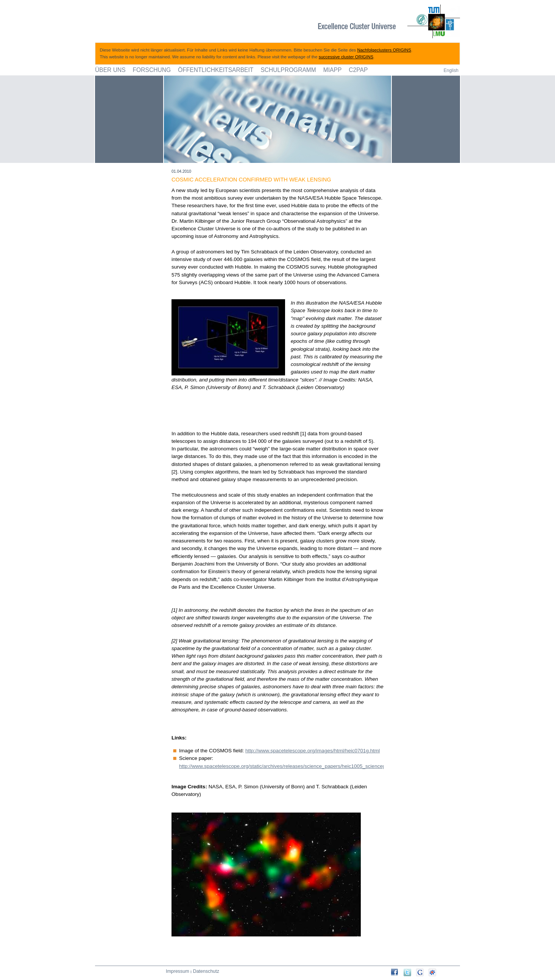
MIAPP (333, 70)
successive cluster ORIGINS (346, 57)
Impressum (178, 971)
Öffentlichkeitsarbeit (216, 70)
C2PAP (358, 70)
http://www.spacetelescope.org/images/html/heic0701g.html (313, 751)
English (451, 70)
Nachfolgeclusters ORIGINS (384, 50)
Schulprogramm (288, 70)
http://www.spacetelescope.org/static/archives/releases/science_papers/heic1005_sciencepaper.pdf (292, 766)
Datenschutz (206, 971)
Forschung (152, 70)
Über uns (110, 70)
